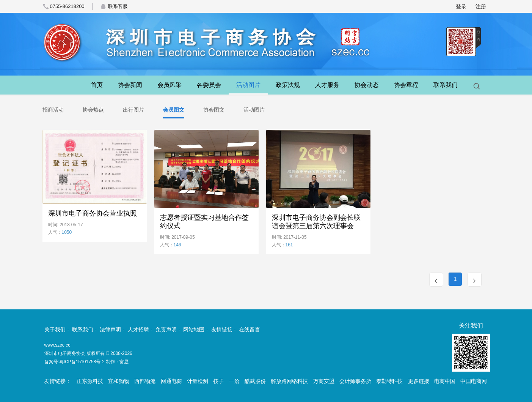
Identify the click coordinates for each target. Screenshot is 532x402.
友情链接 (222, 329)
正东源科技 (90, 381)
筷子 (218, 381)
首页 (97, 85)
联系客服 (118, 6)
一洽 (234, 381)
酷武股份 (255, 381)
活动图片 (248, 85)
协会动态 (367, 85)
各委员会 (209, 85)
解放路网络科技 (289, 381)
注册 (481, 6)
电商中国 (445, 381)
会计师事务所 (355, 381)
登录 (461, 6)
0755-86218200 (67, 6)
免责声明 (166, 329)
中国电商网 (474, 381)
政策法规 (288, 85)
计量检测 (198, 381)
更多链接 (419, 381)
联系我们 (446, 85)
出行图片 (133, 110)
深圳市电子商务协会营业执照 (93, 213)
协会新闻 (130, 85)
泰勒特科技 (389, 381)
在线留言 (250, 329)
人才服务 (327, 85)
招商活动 (53, 110)
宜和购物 (119, 381)
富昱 (124, 362)
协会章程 (406, 85)
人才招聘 (138, 329)
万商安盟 (324, 381)
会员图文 (174, 110)
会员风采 (169, 85)
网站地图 (194, 329)
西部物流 (145, 381)
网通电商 (171, 381)
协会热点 (93, 110)
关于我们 (55, 329)
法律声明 (110, 329)
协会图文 (214, 110)
